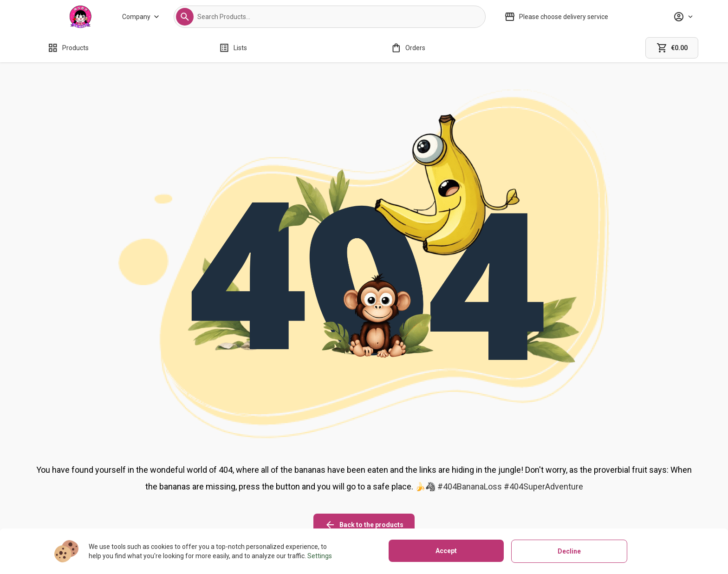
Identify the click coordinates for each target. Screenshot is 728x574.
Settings (320, 556)
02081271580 (96, 512)
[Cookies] (464, 487)
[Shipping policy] (334, 487)
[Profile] (683, 17)
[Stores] (221, 500)
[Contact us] (221, 513)
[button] (185, 17)
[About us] (221, 487)
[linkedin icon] (633, 480)
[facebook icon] (607, 480)
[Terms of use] (464, 513)
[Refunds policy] (334, 500)
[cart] (672, 48)
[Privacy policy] (464, 500)
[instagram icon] (581, 480)
